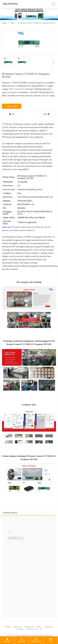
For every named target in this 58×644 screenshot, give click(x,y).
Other (12, 23)
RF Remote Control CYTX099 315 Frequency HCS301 (36, 23)
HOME (4, 23)
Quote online (12, 106)
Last (12, 114)
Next (46, 114)
